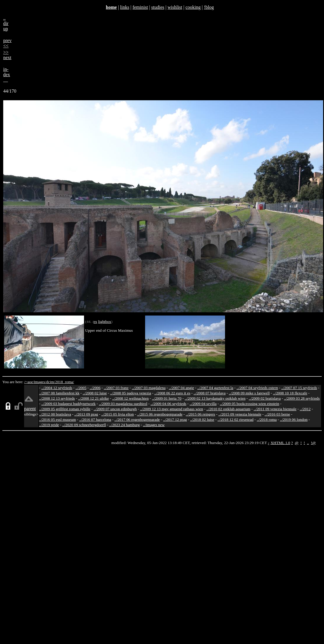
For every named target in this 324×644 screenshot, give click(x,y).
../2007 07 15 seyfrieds (299, 388)
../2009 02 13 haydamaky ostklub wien (215, 398)
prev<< (7, 43)
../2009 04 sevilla (203, 404)
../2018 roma (267, 419)
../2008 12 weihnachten (130, 398)
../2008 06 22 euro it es (172, 393)
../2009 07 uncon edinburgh (115, 409)
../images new (154, 425)
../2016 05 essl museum (58, 419)
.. (308, 443)
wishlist (175, 7)
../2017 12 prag (175, 419)
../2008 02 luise (95, 393)
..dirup (6, 23)
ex (95, 322)
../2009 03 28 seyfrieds (302, 398)
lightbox (105, 322)
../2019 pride (49, 425)
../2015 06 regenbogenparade (160, 414)
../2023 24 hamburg (125, 425)
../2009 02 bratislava (265, 398)
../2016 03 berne (277, 414)
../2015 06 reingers (200, 414)
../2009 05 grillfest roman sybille (65, 409)
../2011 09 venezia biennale (275, 409)
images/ (40, 382)
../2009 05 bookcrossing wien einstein (249, 404)
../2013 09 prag (86, 414)
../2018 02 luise (202, 419)
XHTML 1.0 (280, 443)
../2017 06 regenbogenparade (137, 419)
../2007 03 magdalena (149, 388)
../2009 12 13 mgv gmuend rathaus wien (172, 409)
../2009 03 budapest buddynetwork (69, 404)
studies (158, 7)
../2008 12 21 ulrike (94, 398)
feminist (140, 7)
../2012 (305, 409)
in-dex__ (7, 75)
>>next (7, 55)
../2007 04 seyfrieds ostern (257, 388)
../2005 (81, 388)
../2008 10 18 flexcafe (290, 393)
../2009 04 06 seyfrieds (168, 404)
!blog (209, 7)
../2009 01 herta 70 (167, 398)
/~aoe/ (29, 382)
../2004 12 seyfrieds (57, 388)
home (111, 7)
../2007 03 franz (116, 388)
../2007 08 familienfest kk (59, 393)
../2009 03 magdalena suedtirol (123, 404)
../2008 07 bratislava (210, 393)
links (125, 7)
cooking (193, 7)
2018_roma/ (64, 382)
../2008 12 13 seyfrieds (57, 398)
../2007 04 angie (182, 388)
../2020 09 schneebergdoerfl (84, 425)
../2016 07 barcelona (95, 419)
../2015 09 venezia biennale (240, 414)
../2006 (95, 388)
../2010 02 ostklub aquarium (229, 409)
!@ (313, 443)
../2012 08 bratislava (55, 414)
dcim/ (51, 382)
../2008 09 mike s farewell (249, 393)
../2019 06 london (294, 419)
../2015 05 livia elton (118, 414)
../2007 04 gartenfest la (215, 388)
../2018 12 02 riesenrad (235, 419)
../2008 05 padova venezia (131, 393)
